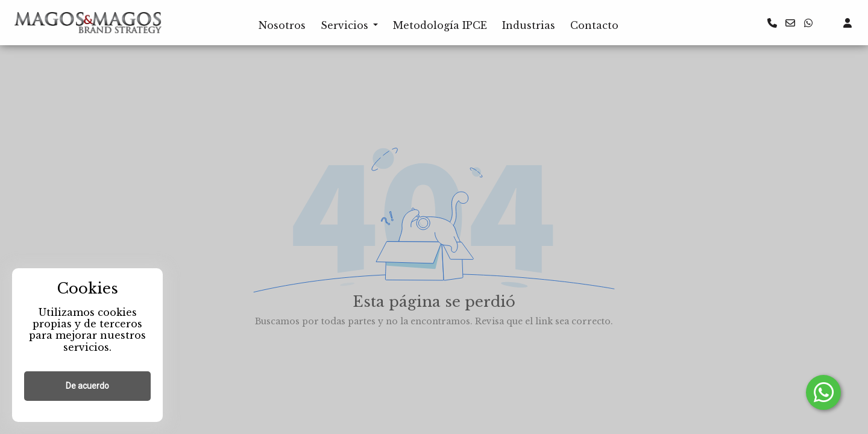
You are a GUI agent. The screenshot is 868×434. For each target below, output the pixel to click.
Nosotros (282, 25)
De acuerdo (87, 386)
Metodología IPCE (440, 25)
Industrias (529, 25)
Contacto (594, 25)
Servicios (344, 25)
